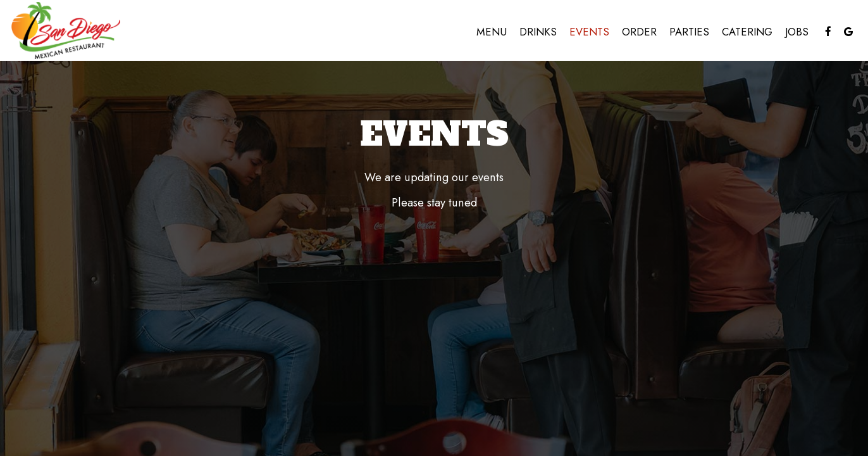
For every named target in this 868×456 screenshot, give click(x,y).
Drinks (538, 32)
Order (639, 32)
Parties (689, 32)
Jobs (797, 32)
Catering (747, 32)
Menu (492, 32)
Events (589, 32)
